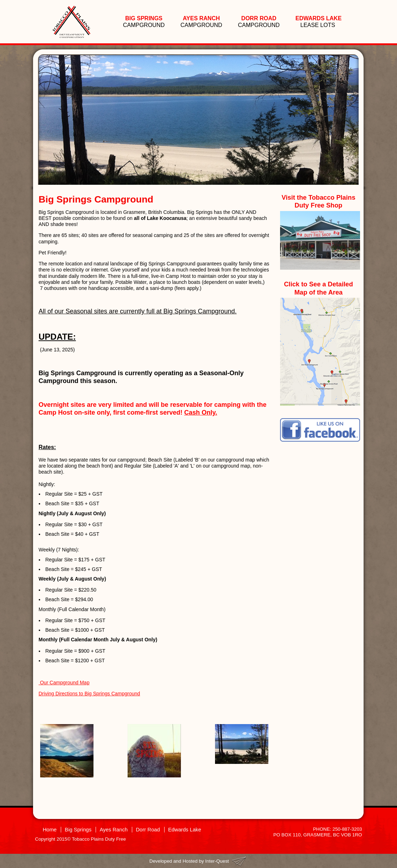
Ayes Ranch (114, 830)
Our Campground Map (64, 683)
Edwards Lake (185, 830)
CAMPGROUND (144, 22)
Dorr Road (148, 830)
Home (50, 830)
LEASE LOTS (318, 22)
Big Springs (78, 830)
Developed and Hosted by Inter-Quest (189, 861)
